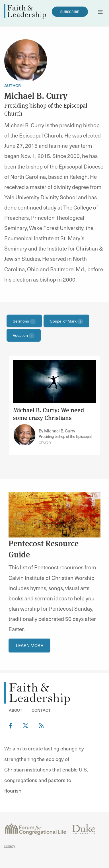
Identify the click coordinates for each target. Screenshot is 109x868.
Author (13, 86)
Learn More (29, 645)
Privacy (10, 846)
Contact (41, 710)
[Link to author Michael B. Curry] (24, 435)
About (16, 710)
